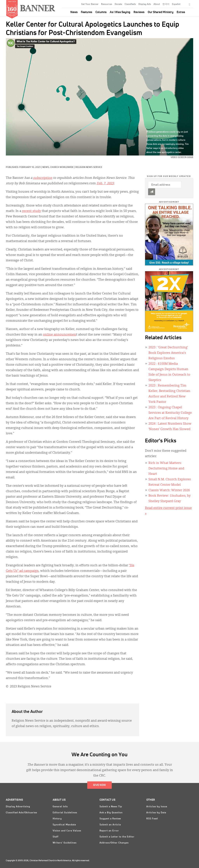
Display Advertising (18, 807)
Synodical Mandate (64, 825)
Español (176, 4)
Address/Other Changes (114, 843)
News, (46, 167)
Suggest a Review (110, 819)
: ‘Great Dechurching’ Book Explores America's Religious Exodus (168, 353)
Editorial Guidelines (65, 813)
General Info (60, 807)
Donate (118, 4)
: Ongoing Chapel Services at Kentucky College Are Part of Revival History (170, 413)
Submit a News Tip (111, 807)
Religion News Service (89, 167)
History (57, 819)
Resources (107, 4)
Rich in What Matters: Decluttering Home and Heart (166, 469)
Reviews (139, 12)
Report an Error (109, 831)
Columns (101, 12)
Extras (181, 12)
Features (86, 12)
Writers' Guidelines (65, 843)
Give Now (99, 785)
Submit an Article (110, 825)
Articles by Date (156, 813)
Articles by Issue (157, 807)
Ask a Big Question (111, 813)
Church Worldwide (62, 167)
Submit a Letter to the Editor (117, 837)
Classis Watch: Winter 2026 (169, 490)
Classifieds (130, 4)
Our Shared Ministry (161, 12)
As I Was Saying (120, 12)
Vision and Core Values (67, 831)
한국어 (166, 4)
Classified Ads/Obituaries (21, 813)
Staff (56, 837)
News (74, 12)
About (157, 4)
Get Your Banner (90, 4)
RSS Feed (152, 819)
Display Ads (145, 4)
